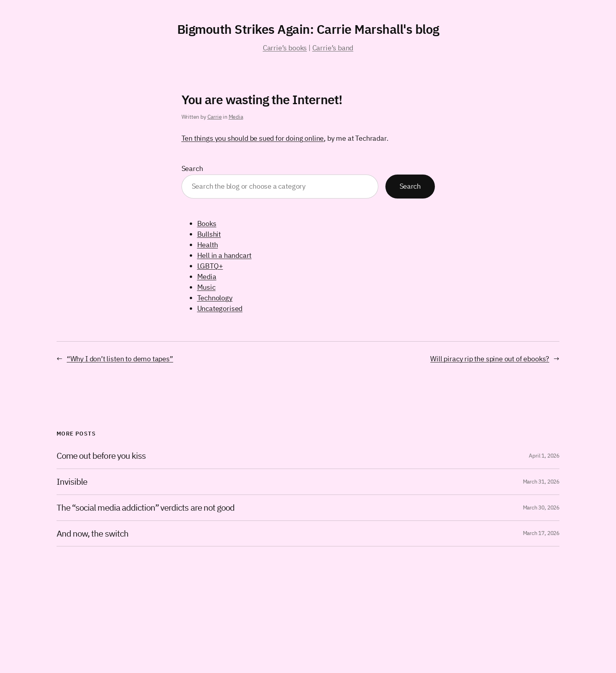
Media (236, 117)
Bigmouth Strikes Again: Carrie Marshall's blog (308, 29)
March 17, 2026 (541, 533)
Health (208, 245)
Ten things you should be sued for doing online (253, 138)
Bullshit (209, 234)
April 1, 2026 (544, 456)
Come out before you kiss (101, 456)
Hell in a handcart (225, 255)
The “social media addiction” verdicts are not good (146, 508)
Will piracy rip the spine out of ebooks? (490, 359)
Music (206, 287)
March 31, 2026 (541, 482)
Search (192, 168)
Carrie (215, 117)
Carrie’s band (333, 48)
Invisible (72, 482)
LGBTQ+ (210, 266)
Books (207, 223)
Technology (215, 298)
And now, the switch (93, 534)
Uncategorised (220, 308)
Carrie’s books (285, 48)
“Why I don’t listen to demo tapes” (120, 359)
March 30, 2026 (541, 508)
